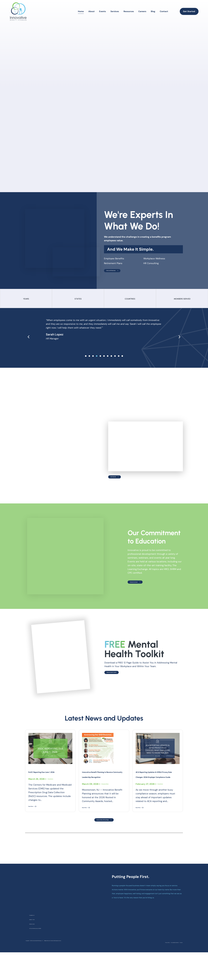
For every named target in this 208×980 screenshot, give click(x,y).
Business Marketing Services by (40, 968)
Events (103, 11)
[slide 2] (93, 360)
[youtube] (180, 963)
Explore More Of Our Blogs (104, 840)
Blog (153, 11)
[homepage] (18, 11)
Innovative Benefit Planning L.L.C (53, 963)
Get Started (189, 11)
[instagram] (170, 963)
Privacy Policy (148, 968)
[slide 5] (104, 360)
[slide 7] (111, 360)
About (92, 11)
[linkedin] (175, 963)
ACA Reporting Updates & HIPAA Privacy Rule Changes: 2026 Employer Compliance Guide (157, 782)
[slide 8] (115, 360)
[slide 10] (122, 360)
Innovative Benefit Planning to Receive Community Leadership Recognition (101, 782)
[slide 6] (108, 360)
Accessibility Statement (165, 968)
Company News (110, 800)
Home (81, 11)
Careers (142, 11)
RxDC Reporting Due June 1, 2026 (48, 775)
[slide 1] (89, 360)
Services (115, 11)
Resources (129, 11)
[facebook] (164, 963)
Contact (164, 11)
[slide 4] (100, 360)
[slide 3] (97, 360)
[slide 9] (119, 360)
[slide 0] (86, 360)
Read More (36, 814)
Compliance (54, 785)
